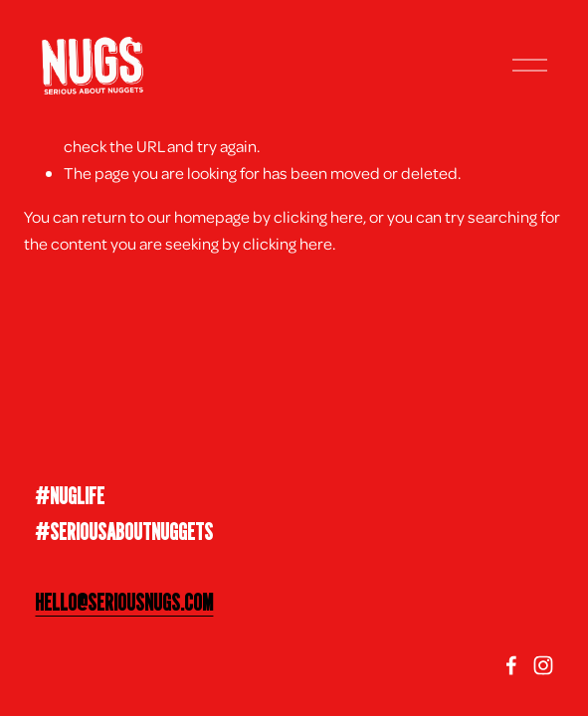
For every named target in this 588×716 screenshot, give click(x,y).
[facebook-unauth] (511, 665)
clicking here (318, 216)
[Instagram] (543, 665)
